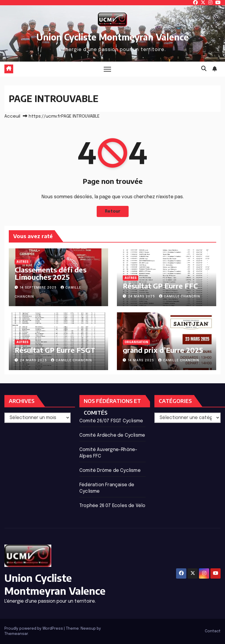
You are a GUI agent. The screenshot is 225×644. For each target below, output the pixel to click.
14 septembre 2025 (39, 288)
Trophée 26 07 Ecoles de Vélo (112, 506)
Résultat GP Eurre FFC (160, 286)
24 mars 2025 (142, 296)
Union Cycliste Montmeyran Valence (112, 37)
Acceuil (12, 116)
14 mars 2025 (142, 360)
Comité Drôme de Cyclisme (110, 471)
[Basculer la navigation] (107, 69)
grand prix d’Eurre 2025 (163, 350)
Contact (213, 631)
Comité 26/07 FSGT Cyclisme (111, 421)
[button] (204, 69)
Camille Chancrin (180, 296)
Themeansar (16, 634)
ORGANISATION (136, 342)
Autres (22, 262)
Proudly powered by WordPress (34, 629)
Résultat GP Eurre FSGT (55, 350)
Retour (113, 211)
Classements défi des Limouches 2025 (51, 273)
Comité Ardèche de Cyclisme (112, 435)
